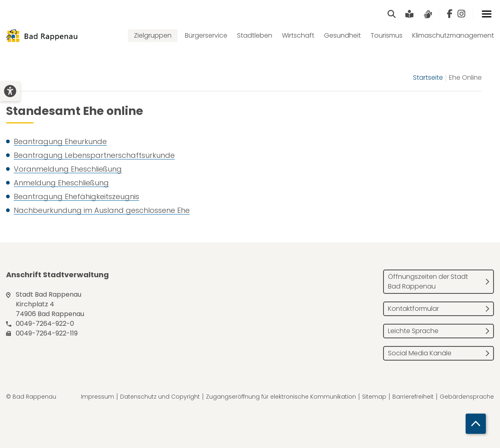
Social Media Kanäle (420, 353)
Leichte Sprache (413, 331)
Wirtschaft (298, 35)
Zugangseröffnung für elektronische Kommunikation (281, 397)
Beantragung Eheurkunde (60, 141)
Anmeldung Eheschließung (61, 183)
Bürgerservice (206, 35)
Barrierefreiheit (413, 397)
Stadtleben (255, 35)
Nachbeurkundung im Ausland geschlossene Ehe (102, 210)
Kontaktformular (413, 309)
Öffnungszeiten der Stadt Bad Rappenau (428, 281)
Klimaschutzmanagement (453, 35)
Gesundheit (342, 35)
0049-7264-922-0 (45, 324)
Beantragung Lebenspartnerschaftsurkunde (94, 155)
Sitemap (374, 397)
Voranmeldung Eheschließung (68, 169)
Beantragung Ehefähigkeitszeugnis (76, 196)
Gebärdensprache (467, 397)
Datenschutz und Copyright (160, 397)
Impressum (97, 397)
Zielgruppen (153, 35)
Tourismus (387, 35)
